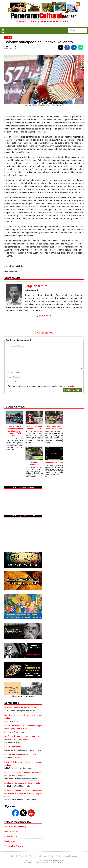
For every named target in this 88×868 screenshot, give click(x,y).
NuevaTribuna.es (11, 832)
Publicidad (34, 856)
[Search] (78, 30)
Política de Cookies (55, 856)
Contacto (14, 856)
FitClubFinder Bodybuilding (15, 827)
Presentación (24, 856)
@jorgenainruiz (46, 315)
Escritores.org (10, 841)
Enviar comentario (72, 390)
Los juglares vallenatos (13, 747)
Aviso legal (42, 856)
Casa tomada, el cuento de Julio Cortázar (21, 754)
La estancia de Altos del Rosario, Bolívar (20, 708)
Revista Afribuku (11, 836)
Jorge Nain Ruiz (11, 46)
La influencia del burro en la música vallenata (22, 783)
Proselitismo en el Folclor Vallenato (34, 428)
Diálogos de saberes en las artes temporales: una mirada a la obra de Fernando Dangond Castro (23, 794)
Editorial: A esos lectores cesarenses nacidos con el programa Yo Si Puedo (14, 431)
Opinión (8, 37)
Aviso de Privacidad (66, 386)
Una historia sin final (54, 462)
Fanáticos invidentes (34, 464)
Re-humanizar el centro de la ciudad (54, 428)
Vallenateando (32, 290)
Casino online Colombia (14, 846)
